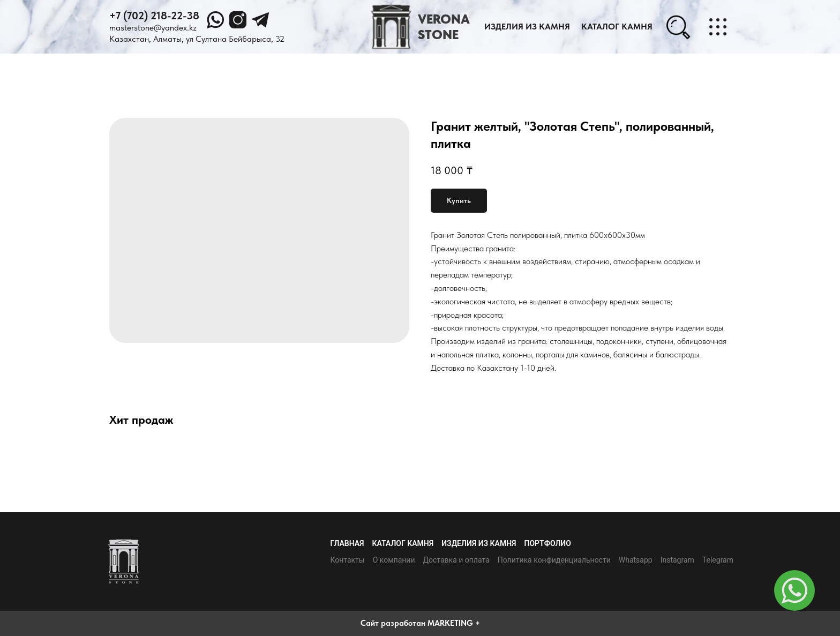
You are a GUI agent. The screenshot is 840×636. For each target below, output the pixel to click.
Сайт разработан (393, 623)
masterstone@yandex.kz (153, 28)
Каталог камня (403, 543)
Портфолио (548, 543)
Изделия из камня (527, 27)
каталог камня (617, 27)
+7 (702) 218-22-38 (154, 16)
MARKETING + (454, 623)
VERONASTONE (444, 27)
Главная (347, 543)
